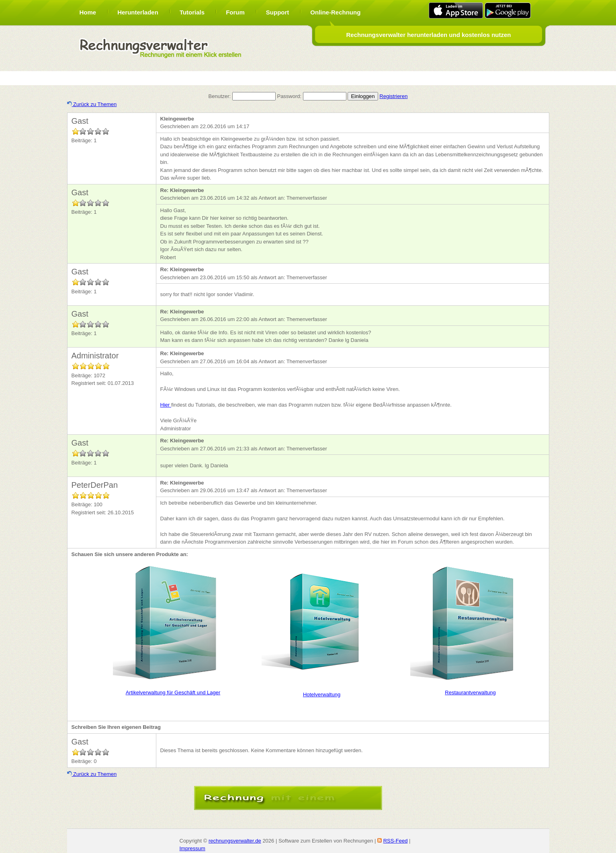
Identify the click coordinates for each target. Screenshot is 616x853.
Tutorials (192, 12)
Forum (235, 12)
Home (88, 12)
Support (278, 12)
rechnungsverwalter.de (235, 841)
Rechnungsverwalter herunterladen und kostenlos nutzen (428, 35)
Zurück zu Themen (92, 104)
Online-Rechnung (335, 12)
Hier (166, 405)
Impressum (192, 848)
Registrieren (393, 96)
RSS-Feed (396, 841)
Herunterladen (138, 12)
